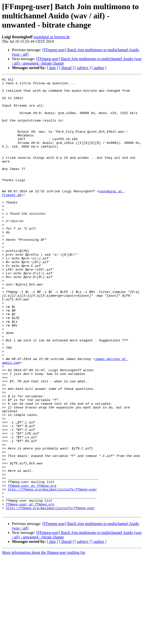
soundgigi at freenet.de (52, 37)
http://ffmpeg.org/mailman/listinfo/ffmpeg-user (52, 572)
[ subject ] (83, 68)
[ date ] (53, 68)
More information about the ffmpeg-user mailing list (44, 640)
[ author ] (99, 68)
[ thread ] (66, 68)
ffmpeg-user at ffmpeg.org (32, 567)
